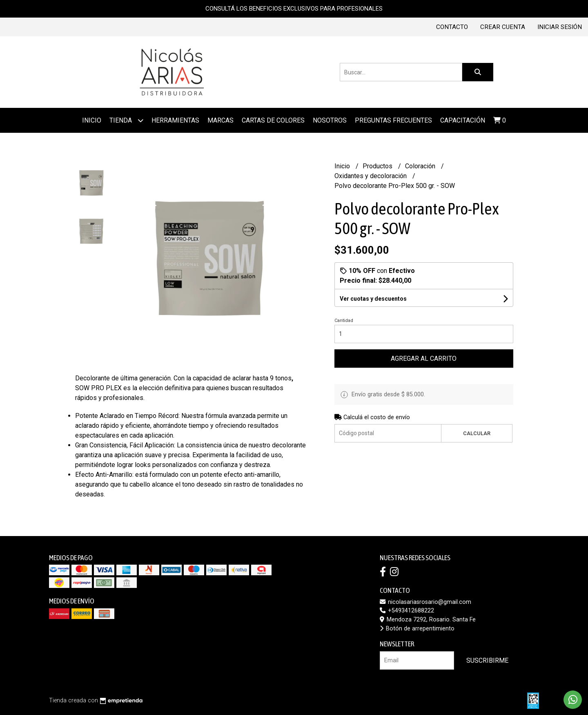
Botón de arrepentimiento (417, 629)
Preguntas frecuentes (393, 120)
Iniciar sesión (560, 27)
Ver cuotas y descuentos (373, 299)
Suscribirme (487, 660)
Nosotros (330, 120)
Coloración (421, 166)
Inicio (92, 120)
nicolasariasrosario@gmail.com (425, 602)
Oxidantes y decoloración (371, 176)
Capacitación (463, 120)
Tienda (126, 120)
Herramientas (175, 120)
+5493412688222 (407, 611)
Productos (378, 166)
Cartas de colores (273, 120)
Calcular (477, 433)
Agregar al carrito (424, 359)
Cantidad (344, 321)
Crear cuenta (503, 27)
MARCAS (220, 120)
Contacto (452, 27)
